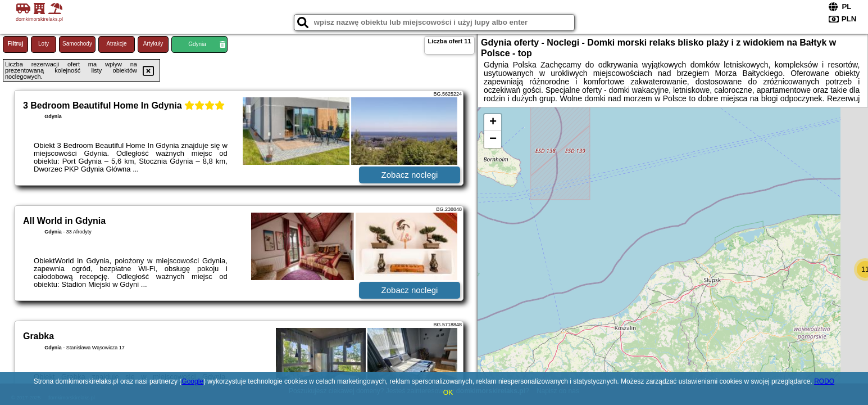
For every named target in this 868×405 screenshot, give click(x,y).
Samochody (77, 44)
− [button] (493, 139)
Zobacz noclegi (410, 175)
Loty (44, 44)
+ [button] (493, 123)
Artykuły (153, 44)
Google (192, 381)
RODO (824, 381)
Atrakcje (116, 44)
